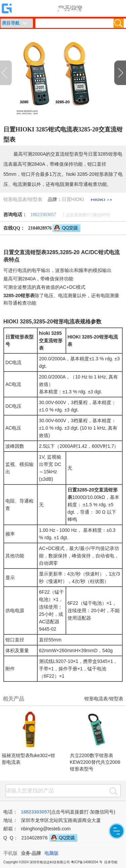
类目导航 (11, 23)
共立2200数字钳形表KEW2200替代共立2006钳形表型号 (95, 762)
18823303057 (43, 215)
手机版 (10, 853)
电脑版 (51, 853)
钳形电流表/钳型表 (23, 199)
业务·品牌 (31, 853)
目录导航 (111, 862)
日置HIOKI (73, 199)
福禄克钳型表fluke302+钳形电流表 (28, 759)
